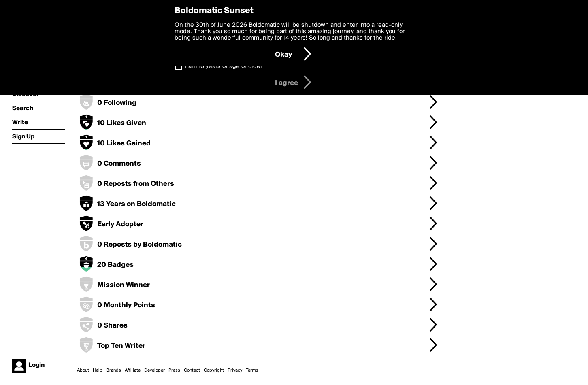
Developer (154, 370)
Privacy (235, 370)
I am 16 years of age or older (224, 66)
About (83, 370)
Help (98, 370)
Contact (192, 370)
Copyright (214, 370)
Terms (252, 370)
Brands (114, 370)
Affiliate (133, 370)
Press (174, 370)
